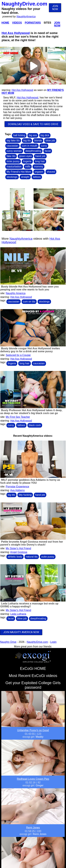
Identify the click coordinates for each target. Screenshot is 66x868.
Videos (17, 23)
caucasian (12, 146)
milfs (28, 167)
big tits (27, 140)
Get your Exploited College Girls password (33, 685)
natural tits (32, 557)
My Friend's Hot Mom (19, 172)
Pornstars (33, 23)
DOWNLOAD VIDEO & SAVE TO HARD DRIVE (33, 124)
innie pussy (13, 161)
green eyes (25, 156)
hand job (40, 156)
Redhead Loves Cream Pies (33, 779)
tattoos (37, 177)
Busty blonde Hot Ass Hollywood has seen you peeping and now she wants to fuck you (30, 288)
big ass (33, 135)
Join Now (57, 24)
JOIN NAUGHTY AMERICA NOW (21, 632)
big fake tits (13, 140)
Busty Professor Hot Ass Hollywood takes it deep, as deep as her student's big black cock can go (31, 412)
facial (48, 151)
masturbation (14, 167)
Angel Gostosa (19, 552)
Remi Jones (33, 828)
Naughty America (16, 293)
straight (25, 177)
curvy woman (14, 151)
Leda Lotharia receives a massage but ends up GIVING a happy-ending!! (29, 605)
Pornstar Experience (18, 487)
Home (5, 23)
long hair (40, 161)
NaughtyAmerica (26, 17)
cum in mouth (30, 146)
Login (53, 642)
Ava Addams (17, 490)
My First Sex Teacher (18, 417)
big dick (45, 135)
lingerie (27, 161)
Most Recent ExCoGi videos (33, 676)
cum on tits (29, 302)
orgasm (39, 172)
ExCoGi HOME (33, 668)
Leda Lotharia (18, 614)
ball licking (19, 135)
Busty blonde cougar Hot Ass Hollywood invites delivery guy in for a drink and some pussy (30, 350)
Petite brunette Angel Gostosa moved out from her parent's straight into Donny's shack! (32, 543)
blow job (50, 140)
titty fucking (25, 495)
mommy (38, 167)
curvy (44, 146)
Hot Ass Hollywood (16, 33)
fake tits (11, 156)
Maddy (40, 737)
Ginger (40, 785)
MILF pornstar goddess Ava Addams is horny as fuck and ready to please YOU (30, 481)
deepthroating (33, 151)
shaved (51, 172)
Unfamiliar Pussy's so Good (33, 730)
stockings (12, 177)
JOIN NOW (55, 8)
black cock (35, 425)
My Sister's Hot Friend (18, 548)
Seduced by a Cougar (18, 355)
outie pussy (48, 557)
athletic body (15, 557)
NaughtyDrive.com (24, 4)
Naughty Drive (8, 642)
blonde (38, 140)
